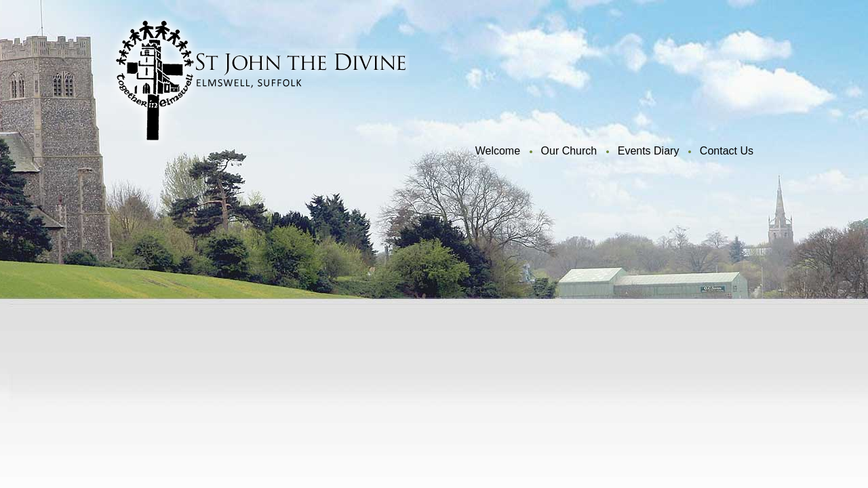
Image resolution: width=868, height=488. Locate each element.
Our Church (569, 151)
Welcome (498, 151)
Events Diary (649, 151)
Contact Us (727, 151)
